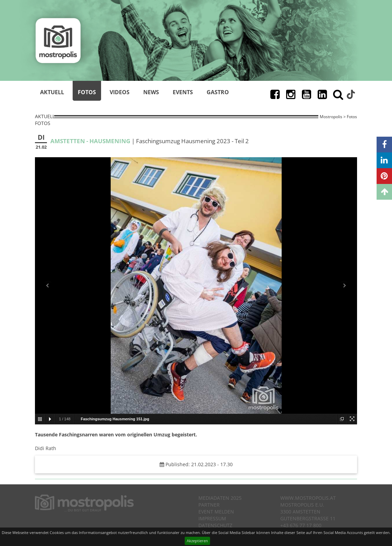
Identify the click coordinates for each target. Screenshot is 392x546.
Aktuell (52, 92)
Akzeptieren (197, 541)
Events (183, 92)
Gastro (218, 92)
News (151, 92)
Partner (209, 505)
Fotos (87, 92)
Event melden (216, 512)
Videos (120, 92)
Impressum (212, 518)
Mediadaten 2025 (220, 498)
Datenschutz (215, 525)
